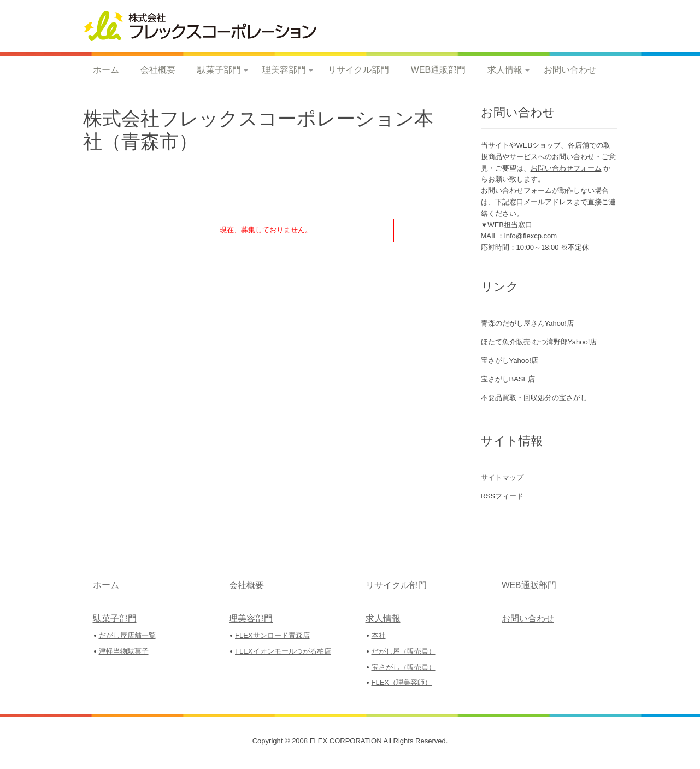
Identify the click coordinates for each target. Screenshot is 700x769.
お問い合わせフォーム (566, 168)
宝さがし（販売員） (404, 667)
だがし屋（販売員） (404, 651)
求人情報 (505, 70)
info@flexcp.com (531, 236)
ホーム (106, 70)
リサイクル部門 (358, 70)
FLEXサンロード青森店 (272, 635)
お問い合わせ (570, 70)
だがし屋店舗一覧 (127, 635)
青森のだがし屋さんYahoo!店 (527, 323)
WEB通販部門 (438, 70)
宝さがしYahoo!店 (510, 360)
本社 (379, 635)
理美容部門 (284, 70)
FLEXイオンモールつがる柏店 (283, 651)
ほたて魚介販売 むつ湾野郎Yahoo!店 (539, 342)
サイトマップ (502, 477)
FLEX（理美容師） (402, 682)
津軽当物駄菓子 (124, 651)
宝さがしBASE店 (508, 379)
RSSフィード (502, 496)
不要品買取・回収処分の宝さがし (534, 398)
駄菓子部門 (219, 70)
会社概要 (158, 70)
